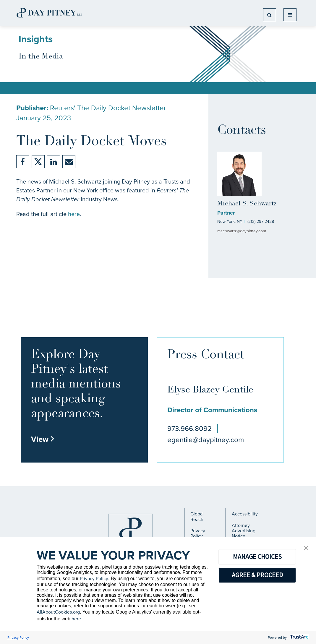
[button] (306, 548)
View (43, 439)
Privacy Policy (198, 533)
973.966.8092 (189, 429)
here (74, 214)
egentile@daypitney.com (206, 440)
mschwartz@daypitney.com (242, 231)
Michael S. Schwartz (247, 204)
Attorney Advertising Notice (244, 531)
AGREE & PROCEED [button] (257, 575)
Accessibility (245, 514)
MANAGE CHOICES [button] (257, 557)
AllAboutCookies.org (58, 612)
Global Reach (197, 516)
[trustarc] (299, 637)
